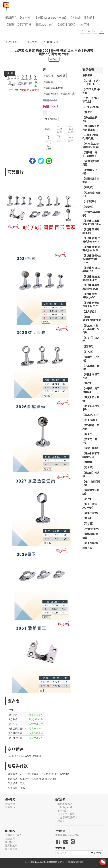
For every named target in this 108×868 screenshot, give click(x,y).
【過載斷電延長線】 (91, 492)
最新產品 (11, 17)
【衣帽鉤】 (88, 462)
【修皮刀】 (26, 17)
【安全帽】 (88, 207)
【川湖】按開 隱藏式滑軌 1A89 (91, 249)
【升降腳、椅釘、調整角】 (90, 154)
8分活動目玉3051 (54, 88)
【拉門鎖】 (88, 346)
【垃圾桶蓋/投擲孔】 (91, 194)
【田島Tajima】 (44, 24)
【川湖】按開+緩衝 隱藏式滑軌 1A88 (92, 259)
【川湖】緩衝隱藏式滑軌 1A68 (91, 287)
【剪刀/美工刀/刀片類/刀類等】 (91, 145)
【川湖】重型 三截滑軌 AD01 (91, 296)
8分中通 (61, 76)
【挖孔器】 (88, 352)
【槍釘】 (87, 383)
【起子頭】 (88, 467)
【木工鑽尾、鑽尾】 (91, 367)
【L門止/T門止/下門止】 (91, 100)
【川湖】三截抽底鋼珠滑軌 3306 (92, 222)
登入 (19, 835)
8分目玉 (49, 82)
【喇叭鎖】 (88, 187)
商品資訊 (54, 59)
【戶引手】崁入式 (91, 339)
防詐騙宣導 (11, 849)
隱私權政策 (11, 846)
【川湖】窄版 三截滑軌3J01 (91, 269)
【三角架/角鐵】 (91, 107)
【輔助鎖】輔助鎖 (91, 474)
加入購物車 (51, 119)
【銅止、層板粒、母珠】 (90, 506)
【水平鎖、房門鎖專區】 (91, 390)
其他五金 (84, 24)
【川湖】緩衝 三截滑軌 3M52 (91, 278)
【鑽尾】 (87, 518)
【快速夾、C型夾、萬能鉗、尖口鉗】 (91, 329)
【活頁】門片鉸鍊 (91, 399)
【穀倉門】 (88, 434)
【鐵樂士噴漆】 (67, 24)
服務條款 (10, 842)
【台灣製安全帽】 (90, 172)
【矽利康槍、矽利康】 (91, 427)
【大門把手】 (90, 201)
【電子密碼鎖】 (91, 543)
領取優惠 (96, 853)
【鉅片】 (87, 499)
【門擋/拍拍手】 (91, 529)
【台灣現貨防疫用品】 (91, 163)
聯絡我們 (10, 804)
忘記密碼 (10, 839)
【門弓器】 (88, 524)
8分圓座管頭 (51, 94)
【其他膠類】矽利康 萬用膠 (91, 128)
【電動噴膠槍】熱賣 (91, 536)
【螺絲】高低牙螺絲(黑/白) (91, 455)
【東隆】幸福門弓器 (18, 24)
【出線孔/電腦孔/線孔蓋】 (90, 137)
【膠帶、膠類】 (91, 448)
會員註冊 (10, 835)
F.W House (13, 42)
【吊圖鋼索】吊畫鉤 (91, 180)
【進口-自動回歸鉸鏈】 (91, 483)
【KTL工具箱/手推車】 (91, 91)
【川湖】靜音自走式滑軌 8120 (91, 304)
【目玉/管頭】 (32, 42)
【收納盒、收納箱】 (82, 17)
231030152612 (51, 42)
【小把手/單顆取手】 (91, 214)
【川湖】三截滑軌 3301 (91, 231)
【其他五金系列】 (90, 119)
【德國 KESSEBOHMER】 (51, 17)
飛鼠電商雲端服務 (74, 862)
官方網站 (10, 807)
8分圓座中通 (68, 94)
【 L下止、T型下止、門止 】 (91, 82)
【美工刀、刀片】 (90, 441)
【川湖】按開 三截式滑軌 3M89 (91, 240)
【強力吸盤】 (90, 311)
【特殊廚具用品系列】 (91, 408)
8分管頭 (49, 76)
